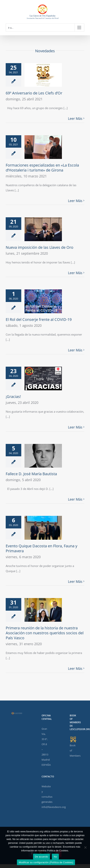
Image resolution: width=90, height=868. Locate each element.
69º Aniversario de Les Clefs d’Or (34, 93)
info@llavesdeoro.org (54, 807)
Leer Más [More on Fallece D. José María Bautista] (75, 499)
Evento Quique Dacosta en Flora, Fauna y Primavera (41, 548)
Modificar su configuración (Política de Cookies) (46, 862)
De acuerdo (42, 857)
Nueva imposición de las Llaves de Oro (39, 247)
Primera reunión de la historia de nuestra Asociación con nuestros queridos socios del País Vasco (45, 633)
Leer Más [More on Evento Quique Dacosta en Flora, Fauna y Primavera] (75, 581)
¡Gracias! (13, 397)
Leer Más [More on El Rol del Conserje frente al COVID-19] (75, 350)
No (55, 857)
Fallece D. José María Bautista (31, 474)
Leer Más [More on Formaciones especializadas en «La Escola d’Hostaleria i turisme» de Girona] (75, 201)
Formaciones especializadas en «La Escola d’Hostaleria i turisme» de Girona (42, 168)
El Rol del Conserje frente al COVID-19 (39, 319)
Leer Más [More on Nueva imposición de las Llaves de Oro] (75, 273)
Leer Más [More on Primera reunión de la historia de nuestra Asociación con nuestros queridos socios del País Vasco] (75, 668)
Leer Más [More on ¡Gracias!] (75, 427)
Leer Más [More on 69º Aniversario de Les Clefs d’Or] (75, 118)
